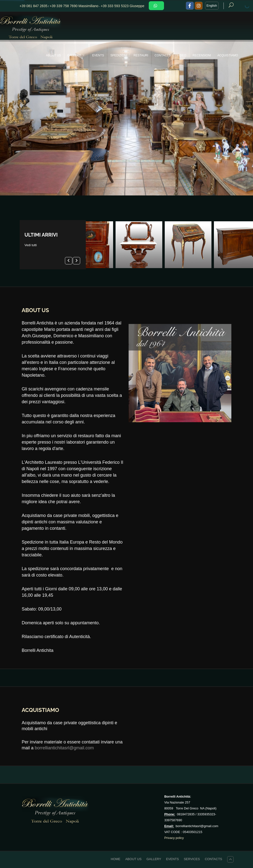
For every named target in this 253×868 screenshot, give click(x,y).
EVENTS (98, 55)
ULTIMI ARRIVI (41, 235)
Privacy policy (174, 838)
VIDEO (182, 55)
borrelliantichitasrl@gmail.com (64, 748)
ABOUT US (53, 55)
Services (192, 859)
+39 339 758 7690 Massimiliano (74, 6)
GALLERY (77, 55)
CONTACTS (163, 55)
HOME (115, 859)
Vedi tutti (31, 245)
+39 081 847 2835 (34, 6)
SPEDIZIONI (119, 55)
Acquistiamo (228, 55)
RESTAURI (141, 55)
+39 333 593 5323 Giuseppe (123, 6)
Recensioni (202, 55)
